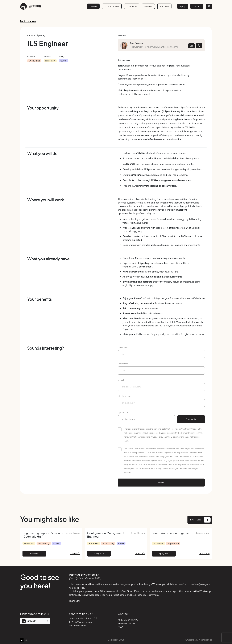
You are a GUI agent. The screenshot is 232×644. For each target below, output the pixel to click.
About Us (164, 6)
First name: (123, 347)
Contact (197, 6)
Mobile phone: (124, 396)
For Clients (132, 6)
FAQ (120, 627)
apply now (34, 554)
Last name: (123, 364)
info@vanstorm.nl (127, 623)
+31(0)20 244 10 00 (128, 620)
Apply (183, 6)
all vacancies (200, 520)
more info (75, 553)
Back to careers (28, 21)
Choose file (191, 419)
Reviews (148, 6)
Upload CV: (123, 412)
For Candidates (112, 6)
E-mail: (121, 380)
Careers (93, 6)
